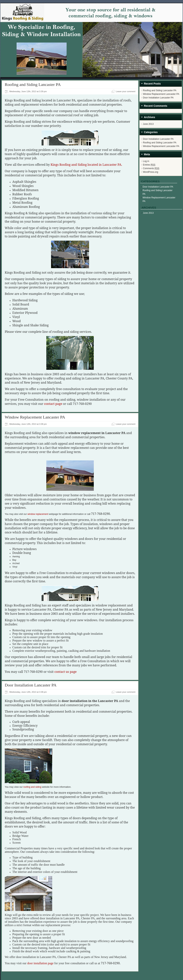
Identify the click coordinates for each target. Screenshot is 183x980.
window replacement (38, 514)
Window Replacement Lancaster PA (35, 417)
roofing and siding (32, 787)
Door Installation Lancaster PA (31, 685)
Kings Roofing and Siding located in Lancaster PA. (86, 165)
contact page (53, 404)
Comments (151, 168)
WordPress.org (151, 172)
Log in (146, 161)
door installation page (40, 963)
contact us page (65, 672)
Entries (149, 165)
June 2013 (148, 124)
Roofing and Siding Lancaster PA (33, 84)
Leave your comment (126, 91)
